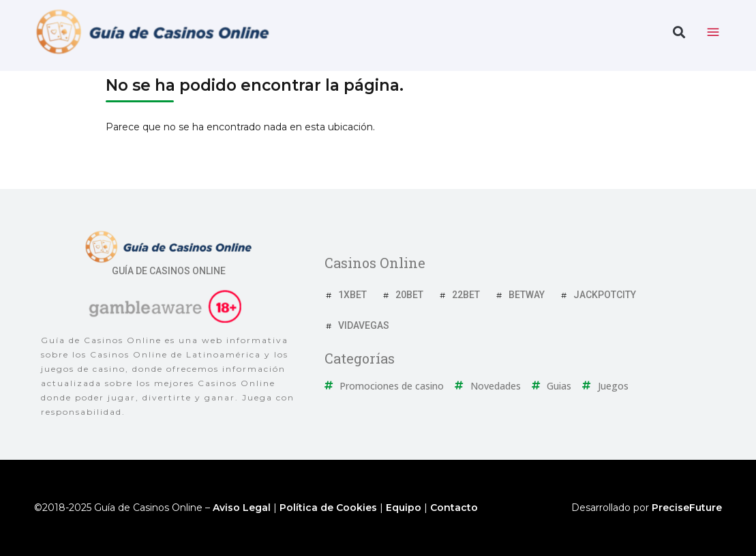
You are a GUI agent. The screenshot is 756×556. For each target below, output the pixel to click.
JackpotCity (605, 295)
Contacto (454, 508)
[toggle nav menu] (713, 32)
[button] (679, 32)
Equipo (404, 508)
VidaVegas (364, 325)
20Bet (409, 295)
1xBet (352, 295)
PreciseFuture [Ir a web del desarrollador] (687, 508)
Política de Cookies (328, 508)
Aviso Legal (242, 508)
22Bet (466, 295)
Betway (527, 295)
